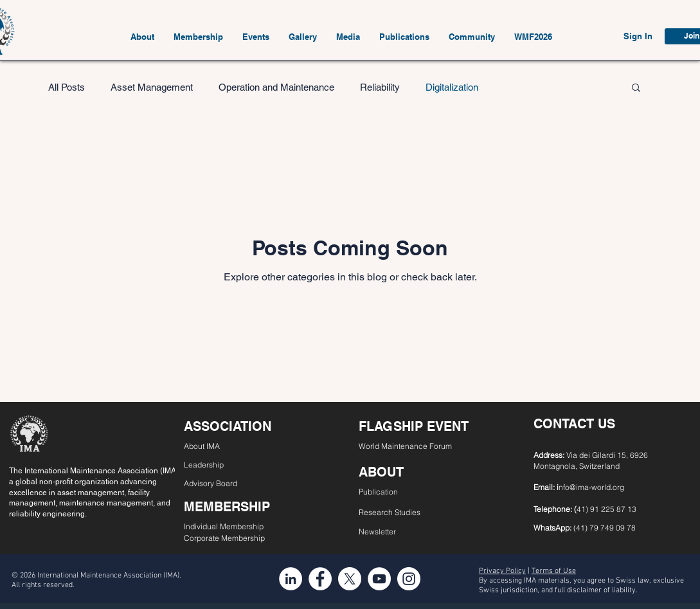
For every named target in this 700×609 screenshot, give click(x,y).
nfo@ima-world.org (591, 487)
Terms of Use (554, 571)
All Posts (67, 87)
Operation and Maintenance (276, 87)
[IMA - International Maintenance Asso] (291, 579)
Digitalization (452, 87)
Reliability (380, 87)
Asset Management (152, 87)
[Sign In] (638, 36)
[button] (142, 37)
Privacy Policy (502, 571)
